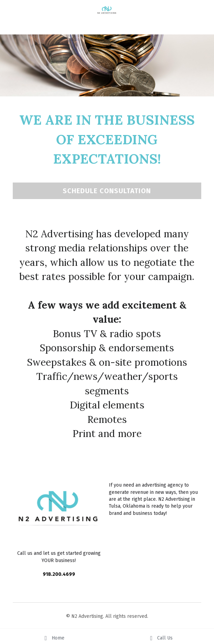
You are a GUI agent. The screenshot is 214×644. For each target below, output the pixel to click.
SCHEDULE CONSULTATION (107, 191)
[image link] (107, 11)
